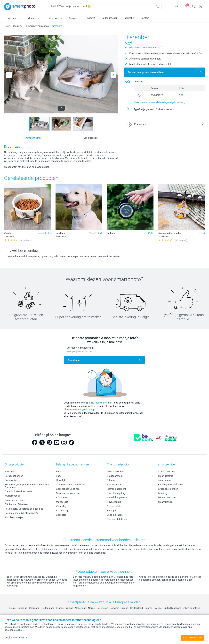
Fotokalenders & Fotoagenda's (21, 513)
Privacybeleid (114, 502)
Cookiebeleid (114, 506)
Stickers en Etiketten (16, 504)
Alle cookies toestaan (193, 638)
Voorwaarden (114, 485)
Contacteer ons (166, 472)
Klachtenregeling (116, 493)
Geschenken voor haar (68, 489)
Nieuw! (91, 18)
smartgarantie (166, 476)
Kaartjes (9, 472)
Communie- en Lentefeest (70, 485)
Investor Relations (117, 519)
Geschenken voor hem (68, 493)
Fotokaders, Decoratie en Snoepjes (24, 509)
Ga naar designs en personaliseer (146, 72)
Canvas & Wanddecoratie (18, 491)
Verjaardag (62, 511)
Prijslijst (111, 511)
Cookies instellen (16, 638)
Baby (59, 476)
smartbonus (165, 480)
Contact (145, 18)
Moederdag (62, 502)
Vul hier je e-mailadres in (80, 348)
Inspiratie (129, 18)
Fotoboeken (11, 480)
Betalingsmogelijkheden (171, 485)
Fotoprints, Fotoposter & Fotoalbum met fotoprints (27, 486)
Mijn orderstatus (167, 498)
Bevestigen (73, 360)
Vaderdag (61, 506)
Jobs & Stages (115, 515)
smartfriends (165, 502)
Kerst (59, 472)
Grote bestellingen (168, 489)
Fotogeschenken (14, 476)
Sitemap (111, 480)
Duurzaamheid (115, 476)
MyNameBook (13, 496)
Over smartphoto (116, 472)
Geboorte (61, 515)
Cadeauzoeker (109, 18)
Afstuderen (62, 498)
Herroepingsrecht (116, 489)
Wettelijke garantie (117, 498)
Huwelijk (61, 480)
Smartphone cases (15, 500)
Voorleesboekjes (14, 517)
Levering (163, 493)
